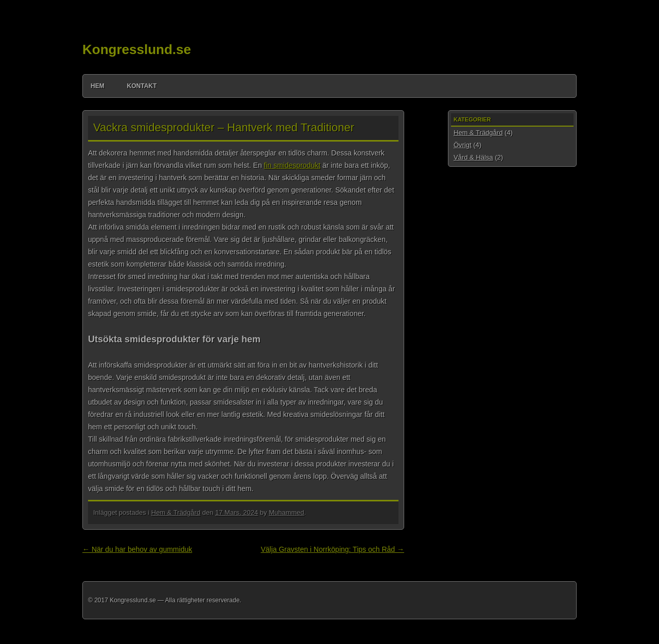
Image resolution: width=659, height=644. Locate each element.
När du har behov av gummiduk (137, 549)
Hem (98, 86)
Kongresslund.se (137, 49)
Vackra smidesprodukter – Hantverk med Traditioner (224, 127)
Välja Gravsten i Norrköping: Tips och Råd (332, 549)
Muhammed (287, 512)
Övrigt (463, 145)
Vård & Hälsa (473, 157)
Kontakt (142, 86)
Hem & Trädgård (176, 512)
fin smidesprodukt (292, 165)
